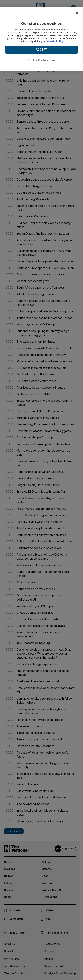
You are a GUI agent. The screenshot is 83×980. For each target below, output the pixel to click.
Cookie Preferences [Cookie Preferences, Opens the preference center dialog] (41, 60)
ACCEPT (41, 49)
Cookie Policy (55, 41)
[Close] (77, 13)
